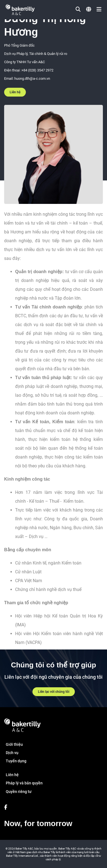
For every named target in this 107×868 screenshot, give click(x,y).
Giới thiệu (14, 744)
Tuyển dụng (16, 761)
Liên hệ (15, 92)
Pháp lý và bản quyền (24, 783)
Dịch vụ (12, 753)
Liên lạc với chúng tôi (54, 692)
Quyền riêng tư (19, 792)
